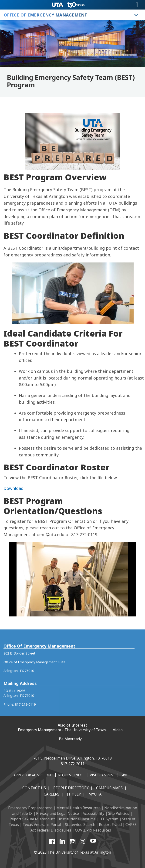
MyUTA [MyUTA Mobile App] (95, 794)
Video (118, 730)
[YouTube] (93, 842)
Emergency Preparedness (30, 808)
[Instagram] (73, 842)
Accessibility (93, 813)
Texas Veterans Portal (42, 825)
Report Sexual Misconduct (32, 819)
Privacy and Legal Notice (57, 813)
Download (13, 488)
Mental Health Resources (78, 808)
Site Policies (119, 813)
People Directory (71, 788)
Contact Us (34, 788)
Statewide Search (80, 825)
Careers (52, 794)
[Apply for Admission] (32, 775)
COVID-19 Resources (93, 830)
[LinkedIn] (62, 842)
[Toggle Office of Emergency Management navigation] (136, 15)
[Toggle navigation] (137, 5)
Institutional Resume (77, 819)
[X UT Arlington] (83, 842)
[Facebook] (52, 842)
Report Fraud (110, 825)
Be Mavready (70, 739)
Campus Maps (109, 788)
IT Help (74, 794)
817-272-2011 (73, 764)
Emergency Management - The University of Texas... (63, 730)
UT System (109, 819)
